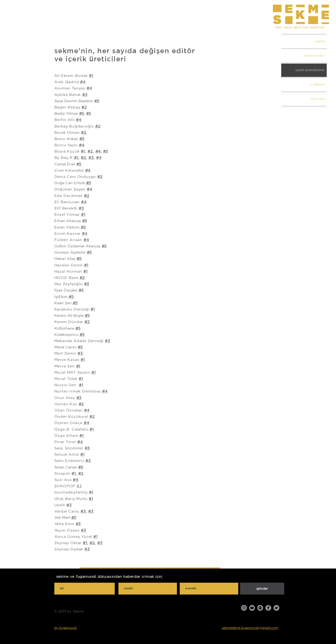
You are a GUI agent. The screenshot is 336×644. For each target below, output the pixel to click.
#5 (78, 328)
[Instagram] (244, 608)
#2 (84, 107)
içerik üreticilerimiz (310, 70)
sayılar (320, 41)
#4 (99, 158)
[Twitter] (276, 608)
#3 (91, 158)
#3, (84, 511)
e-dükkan (317, 85)
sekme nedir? (314, 56)
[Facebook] (268, 608)
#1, (77, 158)
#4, (99, 151)
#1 (91, 76)
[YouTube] (252, 608)
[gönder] (262, 589)
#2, (93, 543)
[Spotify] (260, 608)
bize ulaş (318, 99)
